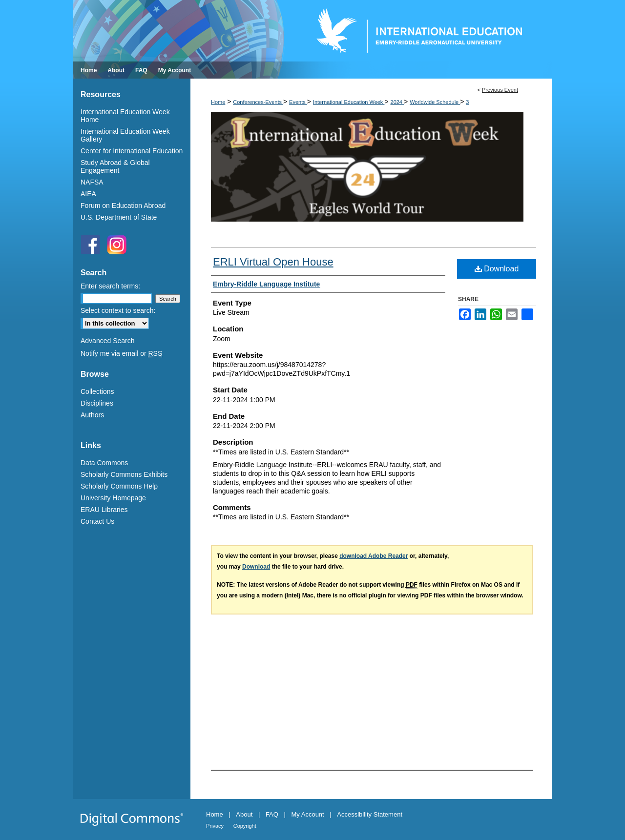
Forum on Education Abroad (123, 205)
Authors (92, 415)
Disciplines (97, 403)
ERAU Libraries (104, 510)
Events (298, 102)
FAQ (272, 814)
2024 (397, 102)
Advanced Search (108, 341)
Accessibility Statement (370, 814)
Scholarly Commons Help (119, 486)
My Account (308, 814)
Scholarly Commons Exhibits (124, 474)
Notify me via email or (121, 353)
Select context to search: (118, 310)
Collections (97, 391)
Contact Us (97, 521)
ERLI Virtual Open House (273, 262)
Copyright (245, 826)
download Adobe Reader (374, 556)
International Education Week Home (125, 116)
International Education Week (349, 102)
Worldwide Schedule (435, 102)
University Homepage (113, 498)
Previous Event (500, 90)
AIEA (88, 194)
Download (497, 269)
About (244, 814)
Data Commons (104, 463)
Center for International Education (132, 151)
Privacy (215, 826)
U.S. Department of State (119, 217)
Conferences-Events (258, 102)
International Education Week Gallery (125, 135)
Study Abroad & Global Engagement (115, 166)
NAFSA (92, 182)
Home (218, 102)
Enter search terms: (110, 286)
